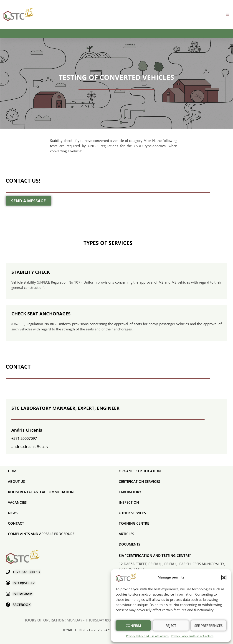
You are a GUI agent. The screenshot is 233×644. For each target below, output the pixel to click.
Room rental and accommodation (41, 492)
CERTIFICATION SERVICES (139, 481)
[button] (224, 577)
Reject (171, 626)
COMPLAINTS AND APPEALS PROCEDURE (41, 534)
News (13, 513)
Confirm (133, 626)
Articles (126, 534)
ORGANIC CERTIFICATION (140, 471)
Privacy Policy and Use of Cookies (147, 636)
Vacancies (17, 502)
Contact (16, 523)
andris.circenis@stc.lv (30, 447)
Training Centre (134, 523)
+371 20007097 (24, 438)
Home (13, 471)
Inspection (129, 502)
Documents (129, 544)
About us (16, 481)
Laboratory (130, 492)
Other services (132, 513)
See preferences (208, 626)
